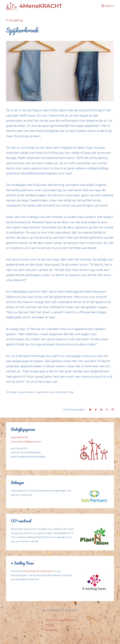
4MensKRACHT (20, 437)
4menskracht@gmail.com (26, 442)
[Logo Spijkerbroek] (34, 6)
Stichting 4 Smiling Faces (39, 571)
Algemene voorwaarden (60, 620)
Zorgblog (14, 20)
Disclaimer (52, 630)
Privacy (50, 625)
